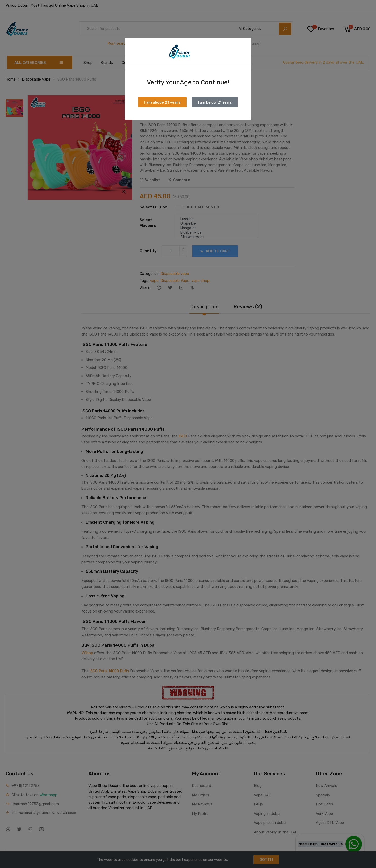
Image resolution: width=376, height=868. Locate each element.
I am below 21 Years (215, 102)
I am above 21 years (162, 102)
